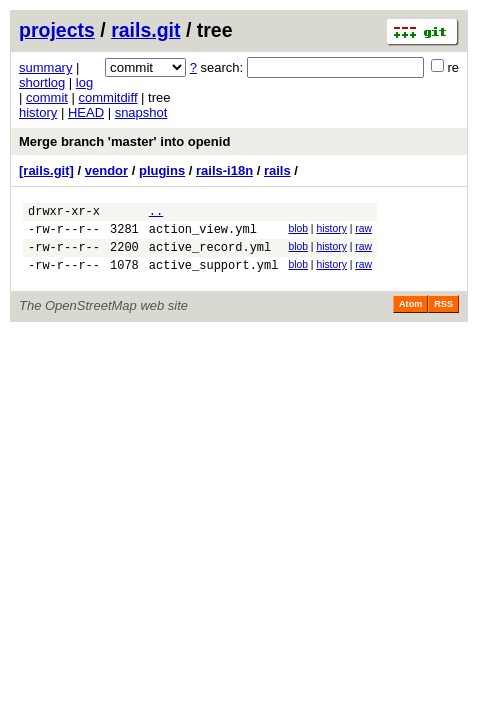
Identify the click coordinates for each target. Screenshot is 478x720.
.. (156, 213)
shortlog (42, 82)
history (38, 112)
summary (45, 67)
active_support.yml (214, 276)
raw (363, 231)
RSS (443, 316)
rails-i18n (224, 170)
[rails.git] (46, 170)
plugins (162, 170)
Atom (410, 316)
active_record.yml (210, 255)
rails (277, 170)
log (84, 82)
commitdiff (108, 97)
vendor (106, 170)
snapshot (141, 112)
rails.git (145, 30)
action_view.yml (203, 234)
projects (57, 30)
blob (298, 231)
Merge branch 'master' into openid (124, 141)
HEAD (86, 112)
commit (47, 97)
